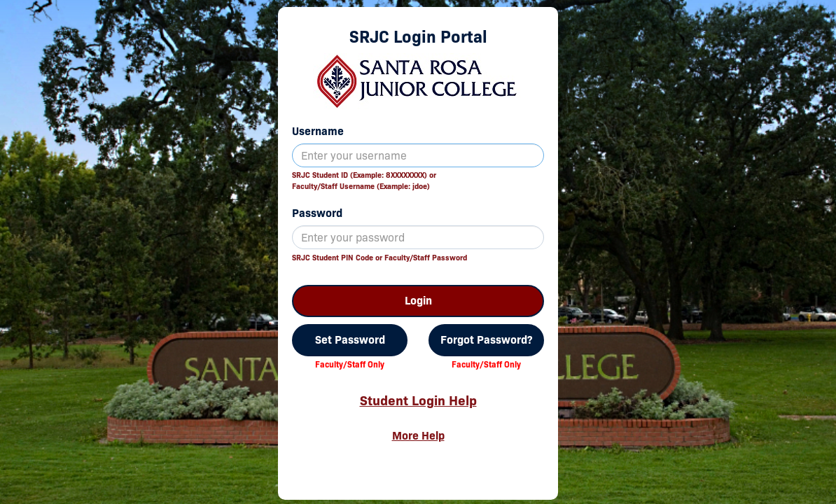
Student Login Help (418, 400)
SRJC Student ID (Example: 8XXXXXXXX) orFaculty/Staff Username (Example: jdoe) (364, 181)
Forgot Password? (486, 340)
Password (317, 213)
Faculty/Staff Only (350, 364)
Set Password (350, 340)
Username (318, 131)
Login (418, 301)
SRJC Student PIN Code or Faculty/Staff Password (379, 258)
